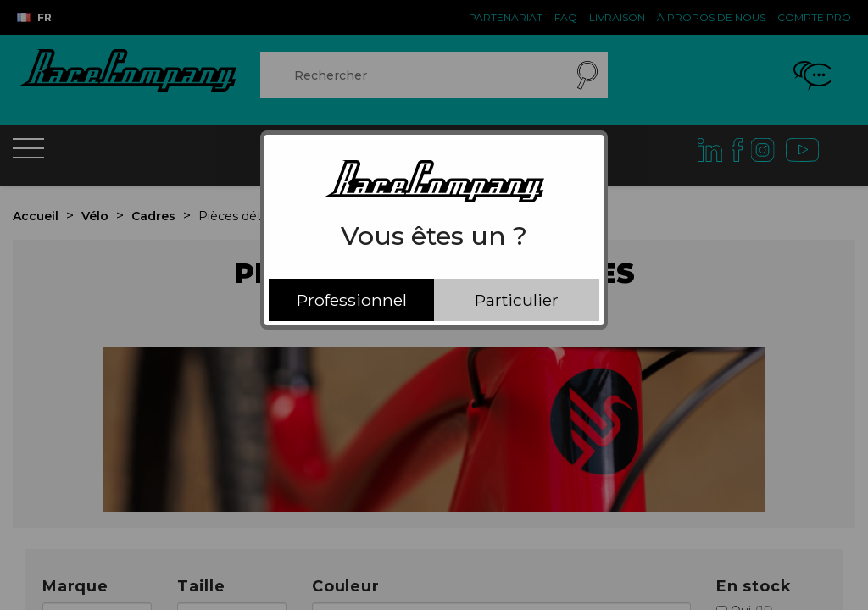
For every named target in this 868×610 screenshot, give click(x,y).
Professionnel (352, 300)
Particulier (517, 300)
